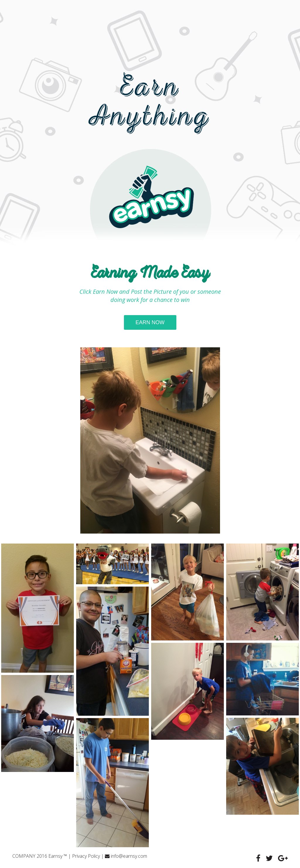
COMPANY (24, 856)
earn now (150, 322)
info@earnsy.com (129, 856)
